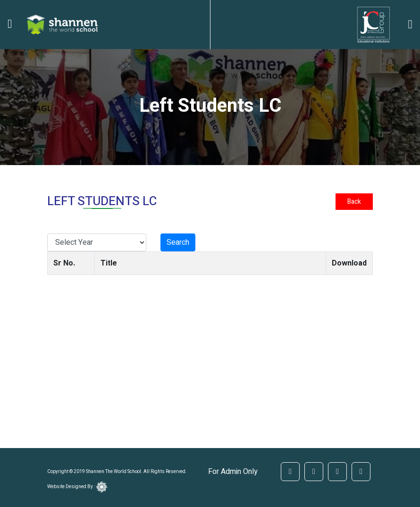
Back (354, 202)
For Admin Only (233, 472)
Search (178, 242)
